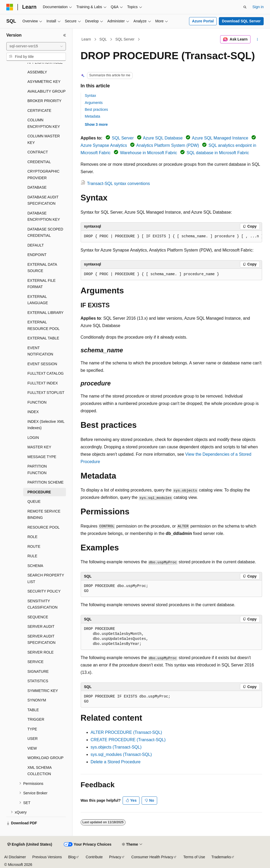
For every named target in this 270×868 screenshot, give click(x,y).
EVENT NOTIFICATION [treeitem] (40, 351)
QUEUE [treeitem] (34, 501)
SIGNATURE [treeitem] (38, 671)
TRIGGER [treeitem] (36, 719)
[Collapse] (65, 35)
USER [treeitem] (33, 739)
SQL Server (125, 39)
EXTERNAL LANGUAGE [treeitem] (38, 300)
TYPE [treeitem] (32, 729)
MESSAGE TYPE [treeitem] (42, 457)
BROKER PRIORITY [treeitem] (44, 101)
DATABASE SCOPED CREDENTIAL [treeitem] (45, 232)
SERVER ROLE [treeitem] (40, 652)
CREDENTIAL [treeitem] (39, 162)
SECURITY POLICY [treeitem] (44, 591)
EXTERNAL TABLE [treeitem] (43, 338)
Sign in (258, 7)
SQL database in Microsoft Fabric (218, 153)
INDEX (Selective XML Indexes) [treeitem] (46, 425)
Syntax (91, 96)
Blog (72, 857)
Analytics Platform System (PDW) (168, 145)
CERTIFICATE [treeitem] (39, 111)
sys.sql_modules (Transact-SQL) (121, 754)
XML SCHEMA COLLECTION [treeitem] (39, 771)
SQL (103, 39)
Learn (86, 39)
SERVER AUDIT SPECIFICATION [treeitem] (41, 639)
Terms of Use (194, 857)
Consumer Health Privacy (152, 857)
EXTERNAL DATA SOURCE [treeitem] (42, 268)
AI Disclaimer (15, 857)
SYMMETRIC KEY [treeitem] (43, 691)
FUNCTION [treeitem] (37, 402)
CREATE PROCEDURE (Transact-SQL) (128, 740)
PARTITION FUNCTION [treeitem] (37, 470)
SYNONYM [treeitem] (37, 700)
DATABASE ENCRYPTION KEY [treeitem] (44, 216)
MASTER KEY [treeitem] (39, 447)
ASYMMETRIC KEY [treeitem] (44, 82)
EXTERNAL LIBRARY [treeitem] (45, 313)
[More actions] (257, 39)
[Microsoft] (10, 7)
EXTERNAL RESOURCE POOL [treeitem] (44, 325)
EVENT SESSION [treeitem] (42, 364)
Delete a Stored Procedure (116, 762)
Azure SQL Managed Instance (220, 138)
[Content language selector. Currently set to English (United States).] (30, 845)
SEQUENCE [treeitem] (38, 617)
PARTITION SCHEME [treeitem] (45, 482)
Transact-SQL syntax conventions (119, 184)
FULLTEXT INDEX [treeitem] (43, 383)
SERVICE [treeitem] (35, 662)
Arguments (94, 103)
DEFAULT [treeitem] (36, 245)
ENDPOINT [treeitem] (37, 255)
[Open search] (245, 7)
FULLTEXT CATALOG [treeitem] (45, 373)
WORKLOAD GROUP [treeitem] (45, 758)
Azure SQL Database (163, 138)
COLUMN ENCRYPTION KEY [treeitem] (44, 123)
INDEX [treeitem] (33, 412)
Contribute (94, 857)
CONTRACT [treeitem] (38, 152)
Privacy (115, 857)
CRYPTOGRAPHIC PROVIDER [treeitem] (44, 175)
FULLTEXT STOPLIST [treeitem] (46, 393)
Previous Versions (47, 857)
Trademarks (221, 857)
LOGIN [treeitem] (33, 438)
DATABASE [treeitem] (37, 187)
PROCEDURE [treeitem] (39, 492)
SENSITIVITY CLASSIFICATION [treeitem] (42, 604)
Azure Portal (203, 21)
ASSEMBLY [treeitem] (37, 72)
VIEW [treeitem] (32, 748)
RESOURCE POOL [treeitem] (44, 527)
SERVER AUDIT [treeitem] (41, 626)
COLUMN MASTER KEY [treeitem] (44, 139)
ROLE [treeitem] (32, 537)
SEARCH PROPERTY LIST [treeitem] (46, 578)
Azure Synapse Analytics (104, 145)
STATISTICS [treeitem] (38, 681)
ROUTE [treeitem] (34, 546)
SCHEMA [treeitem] (35, 566)
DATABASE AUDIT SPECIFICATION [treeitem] (43, 200)
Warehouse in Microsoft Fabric (148, 153)
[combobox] (36, 46)
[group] (171, 237)
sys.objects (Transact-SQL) (116, 747)
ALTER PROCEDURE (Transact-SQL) (126, 732)
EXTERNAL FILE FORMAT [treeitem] (42, 284)
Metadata (93, 116)
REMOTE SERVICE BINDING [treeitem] (44, 515)
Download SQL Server (241, 21)
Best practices (97, 109)
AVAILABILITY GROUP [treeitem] (47, 91)
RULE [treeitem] (32, 556)
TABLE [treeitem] (33, 710)
